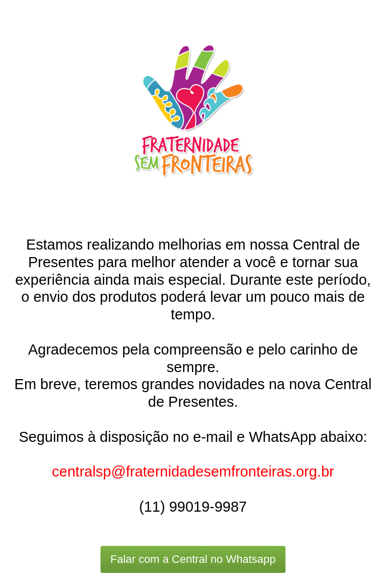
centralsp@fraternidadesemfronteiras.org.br (193, 472)
